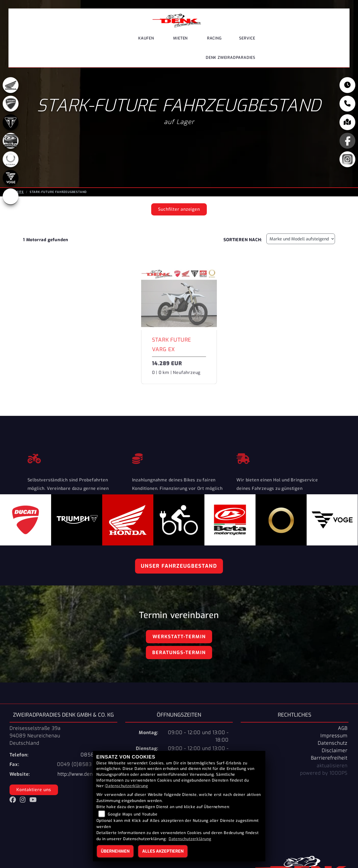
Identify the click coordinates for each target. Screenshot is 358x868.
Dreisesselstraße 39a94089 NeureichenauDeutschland (35, 736)
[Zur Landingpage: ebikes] (11, 198)
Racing (214, 38)
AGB (343, 728)
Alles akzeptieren (163, 851)
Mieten (180, 38)
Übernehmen (115, 851)
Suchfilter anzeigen (179, 209)
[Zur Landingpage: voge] (11, 179)
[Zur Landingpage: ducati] (11, 105)
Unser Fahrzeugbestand (179, 566)
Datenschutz (333, 743)
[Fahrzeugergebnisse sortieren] (301, 239)
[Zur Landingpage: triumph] (11, 124)
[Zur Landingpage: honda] (11, 87)
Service (247, 38)
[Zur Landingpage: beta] (11, 142)
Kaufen (146, 38)
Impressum (334, 736)
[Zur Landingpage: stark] (11, 161)
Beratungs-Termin (179, 653)
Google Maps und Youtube (133, 814)
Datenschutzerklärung (127, 786)
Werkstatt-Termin (179, 637)
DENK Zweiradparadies (231, 58)
